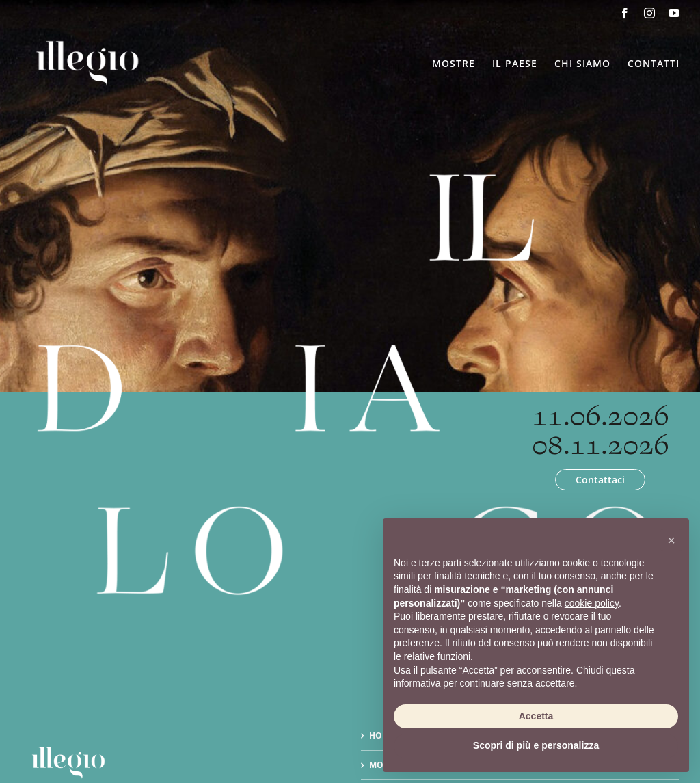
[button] (671, 540)
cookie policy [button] (592, 603)
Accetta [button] (536, 716)
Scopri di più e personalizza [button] (536, 745)
